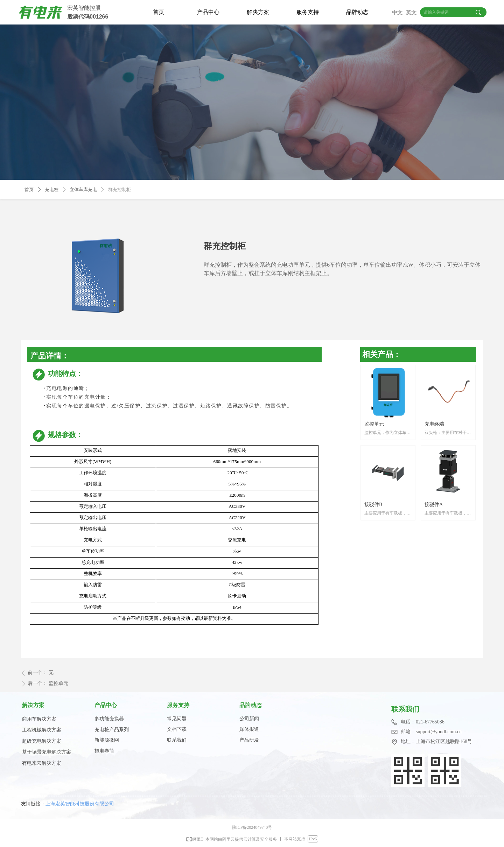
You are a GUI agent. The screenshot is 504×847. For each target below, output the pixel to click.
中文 (397, 13)
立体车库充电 (83, 190)
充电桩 (52, 190)
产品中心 (208, 12)
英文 (411, 13)
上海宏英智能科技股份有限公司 (82, 803)
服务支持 (308, 12)
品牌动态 (357, 12)
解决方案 (258, 12)
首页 (159, 12)
